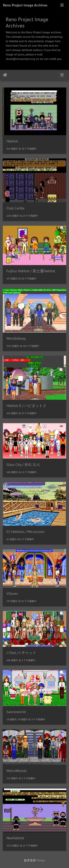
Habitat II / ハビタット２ (26, 406)
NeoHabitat (15, 838)
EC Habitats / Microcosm (25, 532)
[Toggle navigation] (62, 5)
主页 (5, 75)
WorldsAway (16, 338)
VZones (12, 594)
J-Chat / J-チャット (21, 653)
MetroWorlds (17, 771)
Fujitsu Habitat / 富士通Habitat (31, 271)
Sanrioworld (16, 712)
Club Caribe (15, 208)
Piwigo (41, 860)
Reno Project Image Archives (25, 5)
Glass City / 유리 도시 (23, 465)
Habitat (12, 141)
